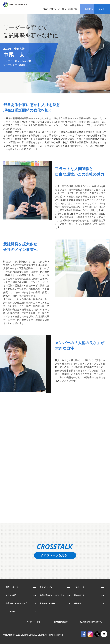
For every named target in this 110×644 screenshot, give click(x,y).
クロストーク (79, 587)
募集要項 (78, 603)
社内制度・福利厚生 (48, 603)
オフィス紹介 (11, 595)
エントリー (10, 612)
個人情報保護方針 (61, 622)
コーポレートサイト (34, 622)
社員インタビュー (47, 587)
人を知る (62, 9)
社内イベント (79, 595)
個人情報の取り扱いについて (91, 622)
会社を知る (73, 9)
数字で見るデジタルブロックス (52, 595)
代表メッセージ (50, 9)
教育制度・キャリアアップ (16, 603)
